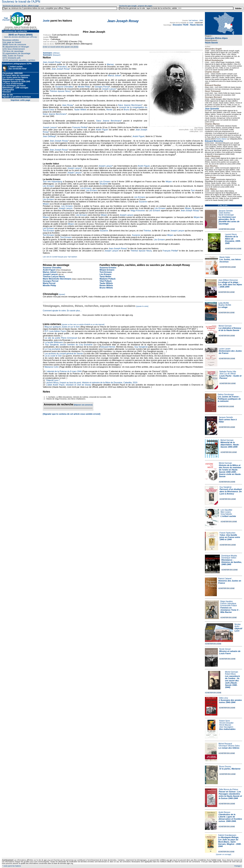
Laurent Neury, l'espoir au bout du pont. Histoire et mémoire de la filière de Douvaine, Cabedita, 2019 (91, 382)
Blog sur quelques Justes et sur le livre (62, 327)
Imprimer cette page (21, 100)
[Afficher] (56, 53)
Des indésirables (227, 729)
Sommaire (47, 53)
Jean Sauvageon (226, 727)
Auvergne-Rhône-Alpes (216, 38)
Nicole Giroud (225, 649)
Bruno (126, 110)
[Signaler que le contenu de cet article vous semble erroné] (72, 414)
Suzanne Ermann (108, 268)
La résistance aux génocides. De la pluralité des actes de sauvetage (229, 220)
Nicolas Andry (238, 625)
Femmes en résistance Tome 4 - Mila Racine (230, 610)
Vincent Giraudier (226, 723)
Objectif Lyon (238, 630)
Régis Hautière (227, 601)
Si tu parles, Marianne (230, 769)
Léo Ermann (105, 181)
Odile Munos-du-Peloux (228, 789)
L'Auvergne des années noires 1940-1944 (230, 701)
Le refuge (223, 307)
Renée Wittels (106, 285)
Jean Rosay (68, 105)
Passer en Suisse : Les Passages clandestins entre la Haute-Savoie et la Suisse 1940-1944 (230, 795)
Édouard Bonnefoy (214, 141)
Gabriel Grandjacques (227, 835)
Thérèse (147, 231)
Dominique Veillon (229, 558)
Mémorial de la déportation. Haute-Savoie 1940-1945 (230, 445)
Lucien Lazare (225, 349)
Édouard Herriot (108, 347)
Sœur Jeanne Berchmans (130, 105)
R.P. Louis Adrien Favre (55, 331)
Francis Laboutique (228, 603)
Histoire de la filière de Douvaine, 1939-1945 (233, 240)
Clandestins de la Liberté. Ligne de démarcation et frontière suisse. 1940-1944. (230, 818)
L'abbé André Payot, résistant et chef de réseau (69, 385)
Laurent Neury (231, 234)
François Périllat (80, 127)
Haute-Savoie (211, 43)
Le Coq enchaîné (52, 349)
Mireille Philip (84, 87)
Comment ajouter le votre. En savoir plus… (62, 311)
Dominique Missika (229, 556)
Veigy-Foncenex (138, 210)
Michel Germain (225, 326)
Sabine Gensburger (226, 394)
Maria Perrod (49, 283)
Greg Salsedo (226, 514)
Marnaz (110, 64)
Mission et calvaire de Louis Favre (230, 652)
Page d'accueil (6, 19)
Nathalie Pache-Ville (228, 372)
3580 (201, 20)
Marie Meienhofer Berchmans (57, 279)
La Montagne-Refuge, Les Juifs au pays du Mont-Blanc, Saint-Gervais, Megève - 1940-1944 (230, 842)
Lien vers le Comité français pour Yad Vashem (60, 257)
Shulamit (104, 184)
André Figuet (102, 130)
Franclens (62, 67)
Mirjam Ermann (107, 270)
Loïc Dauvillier (226, 510)
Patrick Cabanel (225, 579)
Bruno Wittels (106, 288)
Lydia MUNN (224, 303)
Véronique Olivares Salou (229, 746)
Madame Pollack (108, 279)
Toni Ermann (49, 231)
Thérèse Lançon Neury (54, 277)
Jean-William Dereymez (228, 280)
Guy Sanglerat (225, 487)
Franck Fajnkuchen (228, 533)
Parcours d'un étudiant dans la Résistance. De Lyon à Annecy (231, 491)
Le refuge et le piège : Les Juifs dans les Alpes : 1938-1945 (230, 284)
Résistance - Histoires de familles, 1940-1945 (232, 562)
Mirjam (169, 181)
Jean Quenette (212, 109)
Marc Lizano (226, 512)
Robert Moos (230, 674)
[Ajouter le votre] (142, 306)
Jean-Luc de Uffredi (228, 374)
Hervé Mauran (225, 725)
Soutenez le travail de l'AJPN (21, 2)
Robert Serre (225, 721)
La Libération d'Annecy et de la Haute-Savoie (230, 329)
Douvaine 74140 (180, 25)
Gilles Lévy (223, 698)
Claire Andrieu (224, 213)
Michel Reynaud (225, 744)
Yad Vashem (193, 20)
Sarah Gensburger (226, 215)
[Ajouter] (62, 294)
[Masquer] (56, 55)
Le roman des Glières (229, 748)
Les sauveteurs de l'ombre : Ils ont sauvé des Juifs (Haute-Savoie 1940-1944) (232, 682)
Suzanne (143, 202)
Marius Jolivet (114, 75)
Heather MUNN (225, 305)
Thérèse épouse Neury (60, 91)
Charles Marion (221, 139)
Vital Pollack (106, 281)
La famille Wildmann (54, 342)
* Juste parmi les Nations (11, 866)
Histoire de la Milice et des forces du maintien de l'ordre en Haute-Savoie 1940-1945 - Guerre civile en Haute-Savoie (230, 471)
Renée (109, 110)
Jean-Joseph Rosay (52, 62)
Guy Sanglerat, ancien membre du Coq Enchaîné (69, 345)
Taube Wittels (80, 110)
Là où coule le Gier (53, 356)
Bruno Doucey (225, 767)
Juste (46, 21)
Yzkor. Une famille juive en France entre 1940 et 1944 (230, 537)
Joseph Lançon (109, 89)
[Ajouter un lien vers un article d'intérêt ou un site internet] (83, 324)
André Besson (224, 812)
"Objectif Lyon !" (53, 380)
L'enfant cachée (228, 516)
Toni (193, 190)
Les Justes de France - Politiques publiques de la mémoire (229, 399)
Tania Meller (105, 277)
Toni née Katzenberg (52, 181)
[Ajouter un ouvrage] (223, 854)
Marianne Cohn (51, 367)
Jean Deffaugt (49, 136)
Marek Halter (225, 257)
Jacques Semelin (226, 211)
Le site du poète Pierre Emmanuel (61, 338)
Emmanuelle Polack (229, 606)
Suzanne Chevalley (64, 87)
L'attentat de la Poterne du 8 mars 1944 (64, 371)
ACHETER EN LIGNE (227, 229)
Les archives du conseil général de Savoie (64, 353)
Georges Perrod (102, 87)
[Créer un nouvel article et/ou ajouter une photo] (61, 47)
